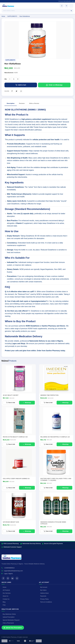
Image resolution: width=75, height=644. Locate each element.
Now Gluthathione (25, 16)
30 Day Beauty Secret (11, 395)
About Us (5, 596)
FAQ (4, 605)
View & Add (11, 403)
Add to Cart (21, 85)
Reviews (22, 103)
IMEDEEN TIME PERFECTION (49, 395)
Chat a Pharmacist (8, 623)
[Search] (71, 11)
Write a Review (34, 103)
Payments (43, 596)
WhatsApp (27, 403)
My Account (44, 587)
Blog (4, 602)
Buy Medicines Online (9, 614)
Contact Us (6, 599)
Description (11, 103)
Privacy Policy (44, 599)
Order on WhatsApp (54, 85)
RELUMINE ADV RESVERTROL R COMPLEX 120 (55, 437)
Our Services (7, 593)
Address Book (44, 593)
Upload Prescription (9, 617)
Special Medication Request (11, 620)
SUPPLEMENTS (12, 16)
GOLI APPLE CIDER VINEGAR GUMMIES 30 (16, 479)
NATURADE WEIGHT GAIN (11, 522)
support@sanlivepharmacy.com (13, 571)
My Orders (43, 590)
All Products (6, 590)
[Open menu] (71, 6)
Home (3, 16)
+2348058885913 (9, 568)
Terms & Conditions (46, 602)
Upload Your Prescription (13, 628)
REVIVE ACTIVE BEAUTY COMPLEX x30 (15, 437)
